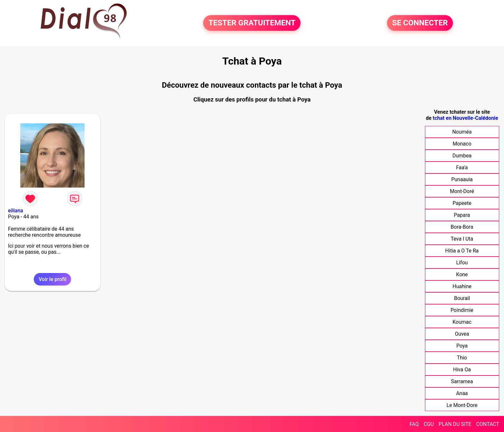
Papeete (462, 203)
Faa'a (462, 168)
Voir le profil (52, 279)
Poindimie (462, 310)
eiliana (16, 211)
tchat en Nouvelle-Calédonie (465, 118)
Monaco (462, 144)
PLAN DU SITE (455, 424)
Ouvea (462, 334)
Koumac (462, 322)
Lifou (462, 263)
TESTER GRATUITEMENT (252, 23)
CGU (429, 424)
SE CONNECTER (420, 23)
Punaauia (462, 179)
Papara (462, 215)
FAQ (414, 424)
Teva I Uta (462, 239)
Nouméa (462, 132)
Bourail (462, 298)
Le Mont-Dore (462, 405)
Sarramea (462, 381)
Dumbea (462, 156)
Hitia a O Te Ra (462, 251)
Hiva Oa (462, 370)
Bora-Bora (462, 227)
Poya (462, 346)
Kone (462, 274)
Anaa (462, 393)
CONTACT (488, 424)
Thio (462, 358)
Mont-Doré (462, 191)
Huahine (462, 286)
